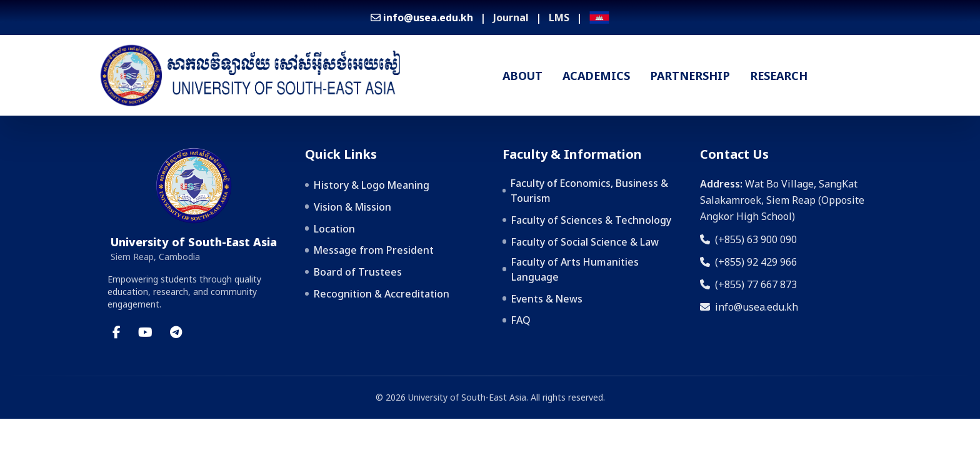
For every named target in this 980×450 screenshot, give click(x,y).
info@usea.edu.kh (749, 307)
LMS (559, 17)
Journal (511, 17)
